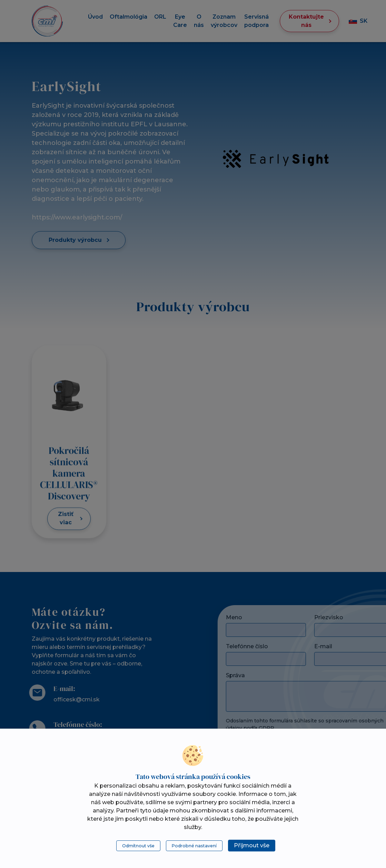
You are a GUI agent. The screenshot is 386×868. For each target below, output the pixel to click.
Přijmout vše (252, 845)
